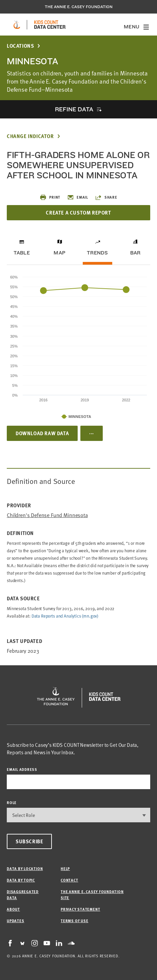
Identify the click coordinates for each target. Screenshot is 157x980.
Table (22, 253)
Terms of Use (74, 921)
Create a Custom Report (78, 213)
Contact (69, 880)
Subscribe (29, 841)
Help (65, 868)
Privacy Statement (80, 909)
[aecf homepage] (17, 25)
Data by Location (25, 868)
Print (50, 197)
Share (106, 197)
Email (78, 197)
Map (60, 253)
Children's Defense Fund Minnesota (47, 515)
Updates (15, 921)
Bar (135, 253)
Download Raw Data (42, 433)
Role (12, 803)
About (13, 909)
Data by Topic (21, 880)
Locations (20, 46)
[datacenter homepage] (50, 25)
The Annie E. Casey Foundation (79, 7)
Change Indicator (30, 136)
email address (22, 769)
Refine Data (74, 109)
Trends (97, 253)
